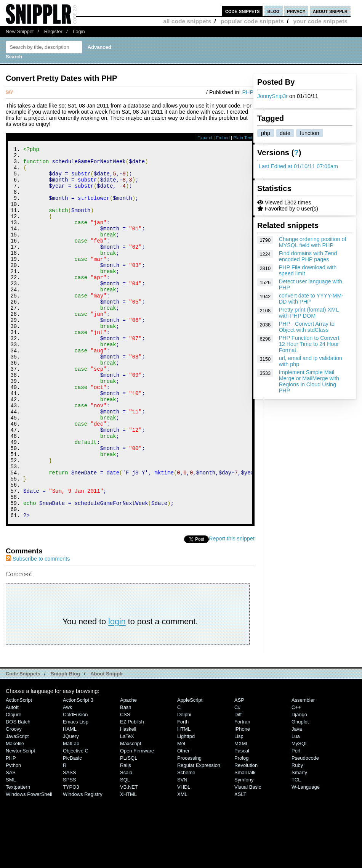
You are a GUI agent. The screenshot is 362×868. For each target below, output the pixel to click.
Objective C (76, 821)
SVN (182, 850)
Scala (126, 842)
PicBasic (72, 828)
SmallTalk (245, 842)
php (266, 133)
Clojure (14, 784)
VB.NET (129, 857)
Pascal (242, 821)
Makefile (15, 813)
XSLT (240, 864)
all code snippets (187, 21)
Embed (223, 138)
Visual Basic (248, 857)
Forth (183, 792)
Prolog (241, 828)
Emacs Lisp (76, 792)
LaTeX (127, 806)
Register (53, 31)
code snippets (243, 11)
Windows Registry (83, 864)
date (285, 133)
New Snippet (20, 31)
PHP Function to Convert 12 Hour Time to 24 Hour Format (309, 344)
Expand (205, 138)
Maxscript (131, 813)
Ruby (297, 835)
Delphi (184, 784)
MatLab (71, 813)
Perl (296, 821)
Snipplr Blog (65, 743)
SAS (11, 842)
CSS (125, 784)
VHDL (184, 857)
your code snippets (320, 21)
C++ (296, 777)
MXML (241, 813)
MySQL (300, 813)
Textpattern (18, 857)
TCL (296, 850)
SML (11, 850)
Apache (128, 770)
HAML (70, 799)
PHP (248, 92)
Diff (238, 784)
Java (297, 799)
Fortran (242, 792)
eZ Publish (132, 792)
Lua (296, 806)
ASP (239, 770)
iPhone (242, 799)
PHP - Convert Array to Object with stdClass (307, 327)
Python (13, 835)
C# (238, 777)
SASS (70, 842)
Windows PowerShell (29, 864)
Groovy (14, 799)
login (117, 691)
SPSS (70, 850)
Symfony (244, 850)
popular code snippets (252, 21)
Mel (181, 813)
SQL (125, 850)
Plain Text (243, 138)
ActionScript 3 (78, 770)
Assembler (303, 770)
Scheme (186, 842)
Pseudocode (305, 828)
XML (182, 864)
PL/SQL (129, 828)
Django (299, 784)
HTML (184, 799)
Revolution (246, 835)
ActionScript (19, 770)
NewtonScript (20, 821)
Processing (189, 828)
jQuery (71, 806)
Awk (67, 777)
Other (183, 821)
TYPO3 (71, 857)
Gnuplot (300, 792)
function (309, 133)
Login (79, 31)
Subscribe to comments (38, 628)
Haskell (128, 799)
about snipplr (330, 11)
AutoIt (12, 777)
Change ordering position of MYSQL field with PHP (313, 242)
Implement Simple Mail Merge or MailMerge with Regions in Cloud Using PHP (309, 381)
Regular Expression (199, 835)
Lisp (239, 806)
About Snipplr (107, 743)
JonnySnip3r (272, 96)
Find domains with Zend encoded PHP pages (308, 256)
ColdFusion (75, 784)
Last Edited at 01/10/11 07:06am (298, 166)
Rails (126, 835)
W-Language (306, 857)
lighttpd (186, 806)
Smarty (299, 842)
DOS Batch (18, 792)
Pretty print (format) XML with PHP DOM (309, 313)
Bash (126, 777)
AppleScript (190, 770)
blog (274, 11)
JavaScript (17, 806)
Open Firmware (137, 821)
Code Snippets (23, 743)
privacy (296, 11)
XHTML (128, 864)
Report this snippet (232, 608)
